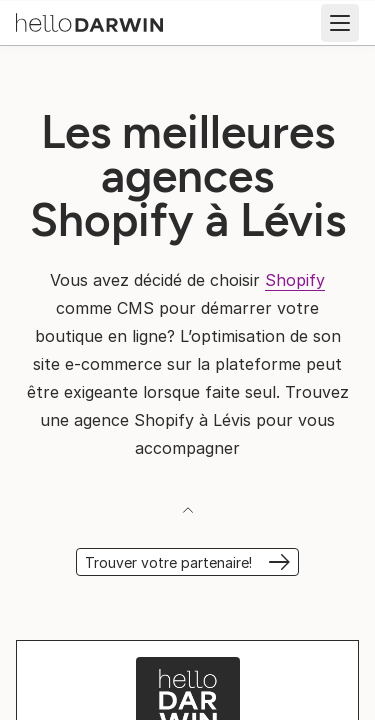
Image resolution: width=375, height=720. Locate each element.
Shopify (295, 280)
